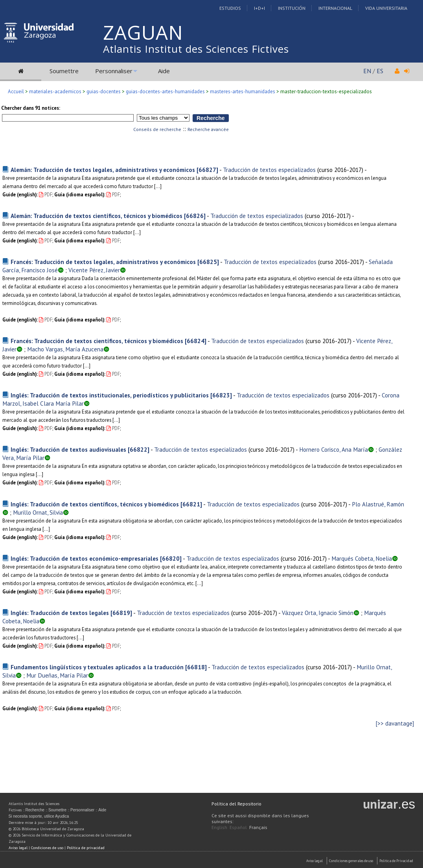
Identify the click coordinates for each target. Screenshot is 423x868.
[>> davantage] (395, 723)
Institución (292, 8)
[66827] (207, 170)
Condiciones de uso (47, 848)
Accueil (16, 91)
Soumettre (64, 71)
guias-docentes (104, 91)
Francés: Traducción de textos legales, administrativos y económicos (103, 262)
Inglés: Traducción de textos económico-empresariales (85, 558)
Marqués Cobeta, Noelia (362, 558)
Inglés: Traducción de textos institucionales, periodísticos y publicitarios (110, 395)
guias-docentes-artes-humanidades (165, 91)
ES (380, 71)
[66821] (191, 504)
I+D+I (259, 8)
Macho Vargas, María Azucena (65, 349)
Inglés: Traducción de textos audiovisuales (68, 449)
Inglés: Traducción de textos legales (60, 613)
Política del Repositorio (236, 804)
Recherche (35, 810)
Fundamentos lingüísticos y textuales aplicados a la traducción (97, 667)
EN (367, 71)
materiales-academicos (55, 91)
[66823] (221, 395)
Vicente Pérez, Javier (94, 270)
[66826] (195, 216)
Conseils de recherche (157, 129)
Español (238, 827)
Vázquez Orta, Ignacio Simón (318, 613)
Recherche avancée (208, 129)
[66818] (196, 667)
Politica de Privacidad (396, 861)
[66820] (171, 558)
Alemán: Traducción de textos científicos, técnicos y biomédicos (97, 216)
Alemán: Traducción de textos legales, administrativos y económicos (103, 170)
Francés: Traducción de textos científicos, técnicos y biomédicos (97, 341)
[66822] (139, 449)
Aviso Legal (314, 861)
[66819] (121, 613)
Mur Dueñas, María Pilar (57, 675)
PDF (46, 195)
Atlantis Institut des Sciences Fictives (196, 49)
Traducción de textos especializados (269, 170)
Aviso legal (18, 848)
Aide (164, 71)
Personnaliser (114, 71)
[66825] (208, 262)
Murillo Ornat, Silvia (38, 512)
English (219, 827)
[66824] (196, 341)
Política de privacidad (86, 848)
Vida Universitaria (386, 8)
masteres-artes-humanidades (243, 91)
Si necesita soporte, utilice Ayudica (39, 816)
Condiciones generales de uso (351, 861)
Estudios (230, 8)
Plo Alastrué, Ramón (378, 504)
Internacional (335, 8)
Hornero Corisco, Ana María (334, 449)
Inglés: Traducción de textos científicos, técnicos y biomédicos (95, 504)
